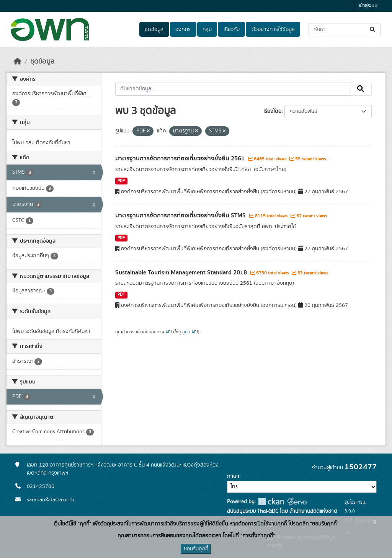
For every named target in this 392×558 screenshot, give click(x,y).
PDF (121, 181)
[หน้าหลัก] (18, 62)
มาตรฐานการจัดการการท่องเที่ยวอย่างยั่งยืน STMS (181, 215)
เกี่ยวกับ (232, 29)
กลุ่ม (207, 29)
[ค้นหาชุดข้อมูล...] (345, 30)
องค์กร (183, 29)
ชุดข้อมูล (154, 29)
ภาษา (233, 476)
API (169, 332)
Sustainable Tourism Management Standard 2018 (182, 272)
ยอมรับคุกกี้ (196, 549)
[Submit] (373, 30)
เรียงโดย (272, 111)
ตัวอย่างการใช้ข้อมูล (273, 29)
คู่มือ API (190, 332)
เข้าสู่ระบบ (368, 6)
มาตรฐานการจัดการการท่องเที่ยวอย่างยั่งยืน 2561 (181, 158)
